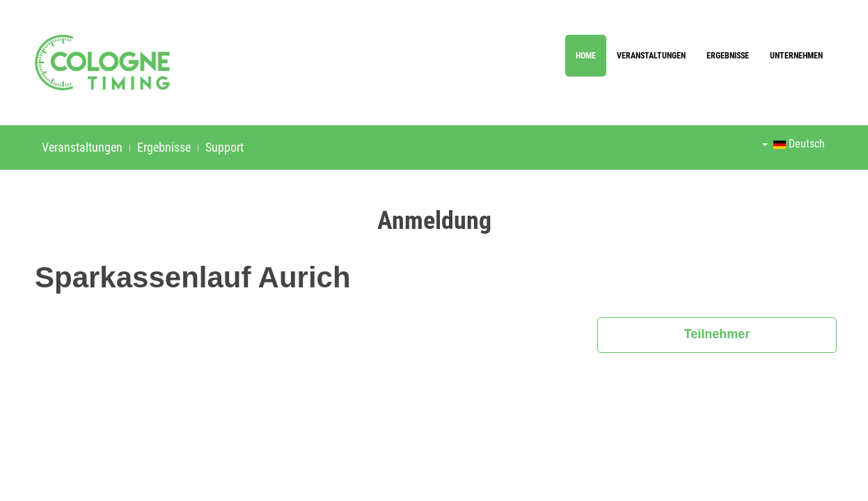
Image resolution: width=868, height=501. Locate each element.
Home (586, 56)
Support (224, 147)
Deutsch (794, 144)
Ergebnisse (728, 56)
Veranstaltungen (651, 56)
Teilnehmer (717, 334)
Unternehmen (796, 56)
